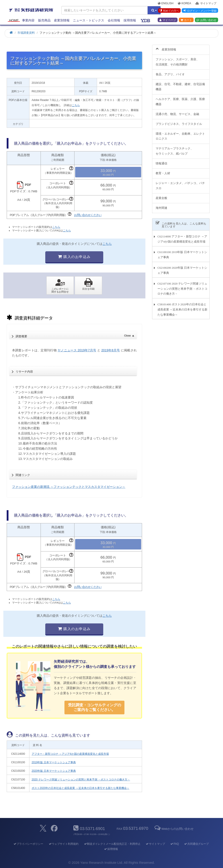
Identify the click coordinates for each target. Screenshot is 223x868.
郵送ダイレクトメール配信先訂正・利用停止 (112, 844)
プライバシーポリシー (28, 844)
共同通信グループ (196, 844)
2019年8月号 (110, 350)
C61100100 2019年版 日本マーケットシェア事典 (182, 252)
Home (14, 21)
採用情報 (130, 21)
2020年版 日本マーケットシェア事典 (54, 771)
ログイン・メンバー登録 (200, 11)
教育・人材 (163, 171)
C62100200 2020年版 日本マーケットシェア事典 (182, 268)
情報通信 (161, 161)
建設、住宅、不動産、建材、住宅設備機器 (180, 84)
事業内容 (28, 21)
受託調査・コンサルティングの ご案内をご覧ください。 (95, 707)
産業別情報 (62, 21)
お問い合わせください (88, 215)
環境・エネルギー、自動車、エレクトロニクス (180, 134)
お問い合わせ (206, 20)
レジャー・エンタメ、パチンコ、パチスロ (180, 183)
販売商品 (44, 21)
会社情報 (114, 21)
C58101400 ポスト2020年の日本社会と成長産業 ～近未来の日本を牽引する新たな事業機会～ (182, 307)
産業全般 (161, 195)
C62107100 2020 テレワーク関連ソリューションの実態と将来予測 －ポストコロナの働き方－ (182, 286)
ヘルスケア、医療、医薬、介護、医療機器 (180, 99)
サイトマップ (206, 4)
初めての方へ (169, 11)
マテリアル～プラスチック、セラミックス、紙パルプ (174, 149)
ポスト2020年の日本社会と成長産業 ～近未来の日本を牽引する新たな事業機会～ (81, 788)
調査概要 (75, 335)
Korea (185, 4)
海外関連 (161, 205)
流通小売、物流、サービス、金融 (177, 111)
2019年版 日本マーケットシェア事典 (54, 762)
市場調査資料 (26, 33)
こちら (76, 105)
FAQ (174, 844)
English (166, 4)
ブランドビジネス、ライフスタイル (179, 121)
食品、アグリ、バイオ (170, 72)
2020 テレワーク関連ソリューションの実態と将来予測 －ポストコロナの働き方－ (81, 780)
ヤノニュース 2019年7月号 (77, 350)
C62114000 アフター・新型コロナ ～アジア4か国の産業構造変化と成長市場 (182, 236)
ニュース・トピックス (89, 21)
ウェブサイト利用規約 (63, 844)
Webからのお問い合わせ (174, 829)
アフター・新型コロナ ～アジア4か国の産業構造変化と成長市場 (70, 754)
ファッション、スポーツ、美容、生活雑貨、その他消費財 (177, 59)
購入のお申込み (74, 257)
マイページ (168, 20)
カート (186, 20)
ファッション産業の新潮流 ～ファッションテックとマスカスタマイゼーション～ (69, 487)
